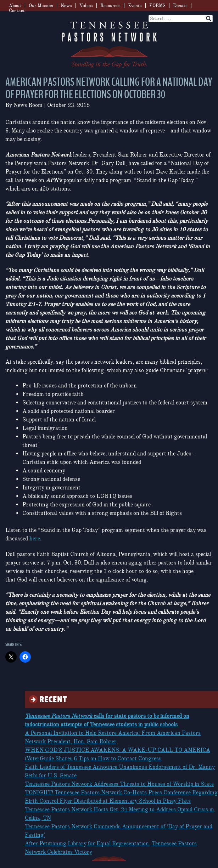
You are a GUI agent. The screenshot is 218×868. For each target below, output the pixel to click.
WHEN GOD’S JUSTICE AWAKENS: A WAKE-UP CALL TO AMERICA (118, 750)
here (35, 539)
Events (135, 6)
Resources (110, 6)
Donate (180, 6)
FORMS (157, 6)
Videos (86, 6)
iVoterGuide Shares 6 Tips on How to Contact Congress (93, 759)
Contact (17, 11)
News (66, 6)
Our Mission (41, 6)
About (15, 6)
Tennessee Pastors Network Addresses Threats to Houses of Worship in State (119, 784)
